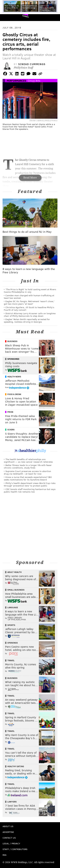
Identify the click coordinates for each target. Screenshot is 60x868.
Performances (16, 81)
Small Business (16, 590)
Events (26, 16)
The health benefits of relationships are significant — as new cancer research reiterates (28, 460)
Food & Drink (14, 394)
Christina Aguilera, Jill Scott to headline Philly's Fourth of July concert (29, 309)
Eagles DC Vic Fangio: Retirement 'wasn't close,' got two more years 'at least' (29, 303)
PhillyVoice (8, 17)
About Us (8, 826)
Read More (30, 178)
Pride (10, 412)
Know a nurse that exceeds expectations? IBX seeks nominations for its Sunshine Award (28, 478)
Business (12, 341)
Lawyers (12, 802)
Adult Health (14, 572)
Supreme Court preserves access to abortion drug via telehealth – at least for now (27, 472)
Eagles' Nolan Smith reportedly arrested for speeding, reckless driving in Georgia (27, 320)
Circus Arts (34, 81)
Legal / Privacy (11, 843)
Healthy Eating (16, 766)
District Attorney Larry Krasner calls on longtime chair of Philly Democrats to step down (30, 315)
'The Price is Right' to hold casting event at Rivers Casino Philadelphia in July (30, 291)
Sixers (11, 430)
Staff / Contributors (15, 849)
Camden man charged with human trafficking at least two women (29, 297)
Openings (13, 643)
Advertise (8, 832)
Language (13, 607)
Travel (11, 660)
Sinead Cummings (32, 64)
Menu (55, 18)
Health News (14, 377)
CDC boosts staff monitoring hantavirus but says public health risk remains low (30, 490)
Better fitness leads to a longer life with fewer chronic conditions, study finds (28, 466)
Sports (11, 625)
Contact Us (9, 838)
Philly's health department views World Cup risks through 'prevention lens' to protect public (30, 484)
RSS (4, 855)
